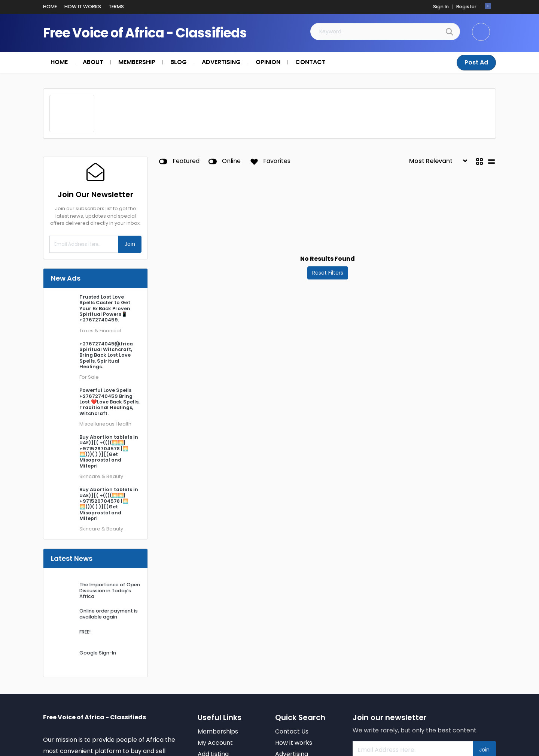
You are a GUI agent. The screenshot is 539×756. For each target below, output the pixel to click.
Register (466, 6)
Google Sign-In (98, 652)
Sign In (441, 6)
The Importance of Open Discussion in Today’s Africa (110, 590)
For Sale (89, 377)
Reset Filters (328, 272)
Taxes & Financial (100, 330)
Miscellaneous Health (105, 424)
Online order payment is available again (109, 613)
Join (130, 244)
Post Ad (476, 62)
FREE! (85, 631)
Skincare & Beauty (101, 476)
